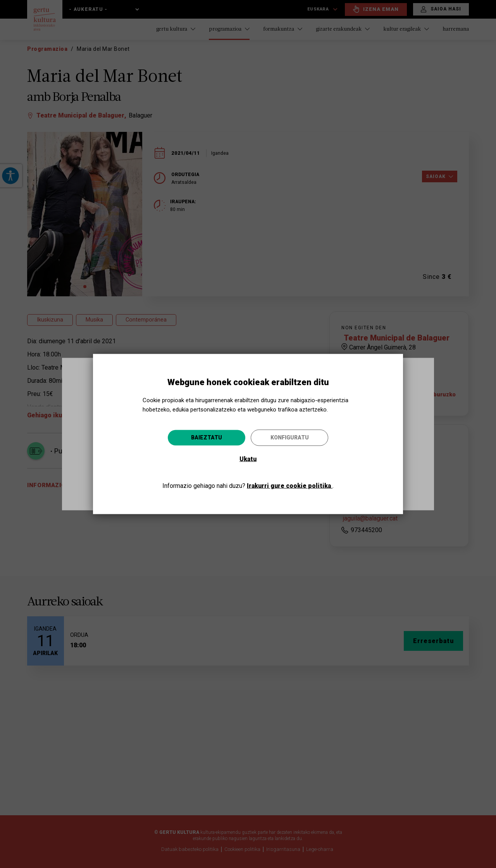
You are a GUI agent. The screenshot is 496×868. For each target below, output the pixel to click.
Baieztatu (207, 437)
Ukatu (248, 459)
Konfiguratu (290, 437)
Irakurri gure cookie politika (290, 486)
